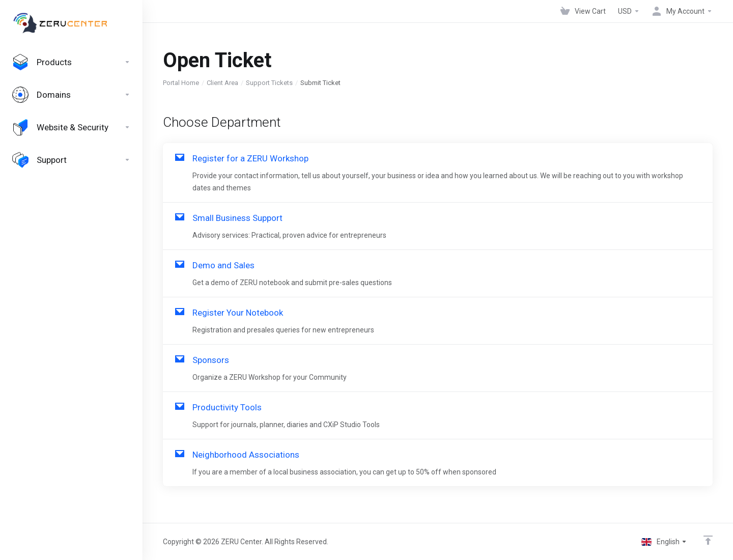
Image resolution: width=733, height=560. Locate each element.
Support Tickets (269, 83)
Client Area (222, 83)
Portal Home (181, 83)
